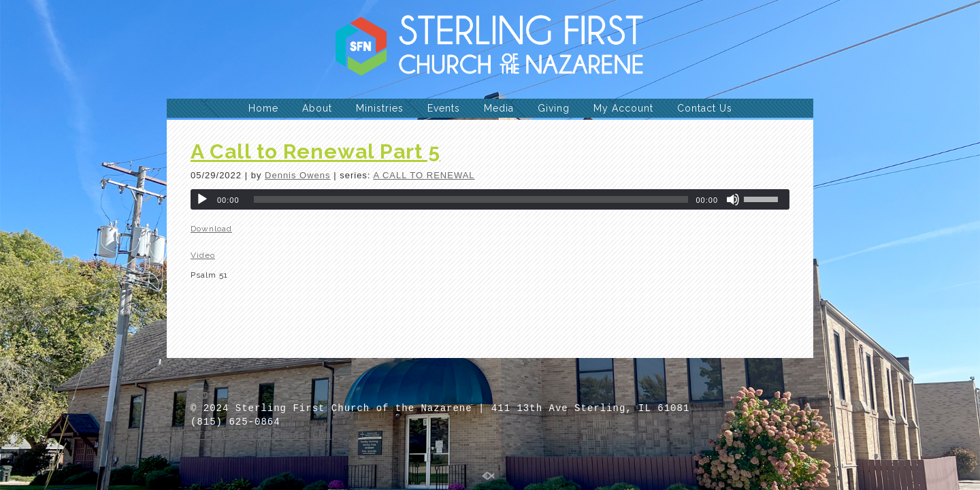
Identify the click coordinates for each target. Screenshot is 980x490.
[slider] (471, 199)
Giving (554, 108)
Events (444, 108)
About (317, 108)
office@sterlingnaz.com (261, 436)
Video (203, 255)
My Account (623, 108)
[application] (490, 199)
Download (211, 229)
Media (499, 108)
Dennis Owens (298, 175)
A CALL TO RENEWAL (424, 175)
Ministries (380, 108)
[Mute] (733, 199)
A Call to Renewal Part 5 (315, 151)
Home (263, 108)
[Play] (202, 199)
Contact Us (705, 108)
